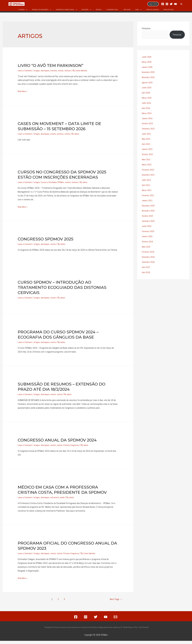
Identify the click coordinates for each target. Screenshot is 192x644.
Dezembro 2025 (149, 75)
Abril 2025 (146, 95)
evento (57, 137)
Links (137, 11)
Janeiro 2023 (148, 151)
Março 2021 (147, 192)
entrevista (58, 500)
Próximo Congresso (76, 448)
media (66, 500)
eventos (57, 73)
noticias (72, 73)
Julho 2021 (147, 182)
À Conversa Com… (113, 11)
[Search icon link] (181, 4)
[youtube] (106, 620)
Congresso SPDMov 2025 (46, 242)
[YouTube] (175, 4)
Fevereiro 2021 (148, 197)
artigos (39, 73)
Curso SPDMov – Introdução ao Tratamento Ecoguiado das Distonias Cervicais (62, 290)
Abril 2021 (146, 187)
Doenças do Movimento (40, 11)
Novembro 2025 (149, 80)
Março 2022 (147, 166)
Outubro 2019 (148, 243)
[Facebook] (163, 4)
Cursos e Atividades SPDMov (55, 185)
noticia (65, 73)
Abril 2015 (146, 273)
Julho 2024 (147, 105)
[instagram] (86, 620)
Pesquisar (146, 31)
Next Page (116, 602)
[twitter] (96, 620)
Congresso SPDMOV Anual (65, 11)
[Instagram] (167, 4)
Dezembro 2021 (149, 176)
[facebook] (76, 620)
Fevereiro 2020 (148, 232)
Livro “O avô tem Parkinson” (50, 68)
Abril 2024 (146, 110)
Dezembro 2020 (149, 207)
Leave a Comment (26, 73)
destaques (48, 73)
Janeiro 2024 (148, 120)
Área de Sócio (169, 11)
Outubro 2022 (148, 156)
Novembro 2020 (149, 212)
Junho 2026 (147, 59)
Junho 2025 (147, 90)
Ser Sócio (127, 11)
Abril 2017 (146, 268)
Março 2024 (147, 115)
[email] (116, 620)
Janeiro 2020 (148, 237)
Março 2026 (147, 64)
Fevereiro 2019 (148, 253)
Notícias (99, 11)
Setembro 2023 (149, 131)
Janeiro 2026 (148, 70)
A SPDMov (21, 11)
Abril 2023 (146, 146)
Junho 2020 (147, 227)
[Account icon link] (153, 4)
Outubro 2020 (148, 217)
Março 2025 (147, 100)
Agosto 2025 (148, 85)
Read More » (23, 94)
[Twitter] (171, 4)
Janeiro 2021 (148, 202)
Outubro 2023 (148, 126)
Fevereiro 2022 (148, 171)
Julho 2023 (147, 136)
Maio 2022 (146, 161)
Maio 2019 (146, 248)
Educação (85, 11)
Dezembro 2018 (149, 258)
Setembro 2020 (149, 222)
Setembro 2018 (149, 263)
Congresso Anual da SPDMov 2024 (57, 443)
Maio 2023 (146, 141)
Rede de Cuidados (153, 11)
